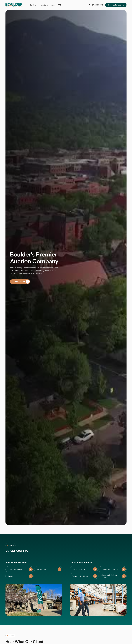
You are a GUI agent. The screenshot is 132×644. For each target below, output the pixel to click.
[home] (14, 5)
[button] (34, 5)
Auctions (44, 5)
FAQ (60, 5)
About (53, 5)
